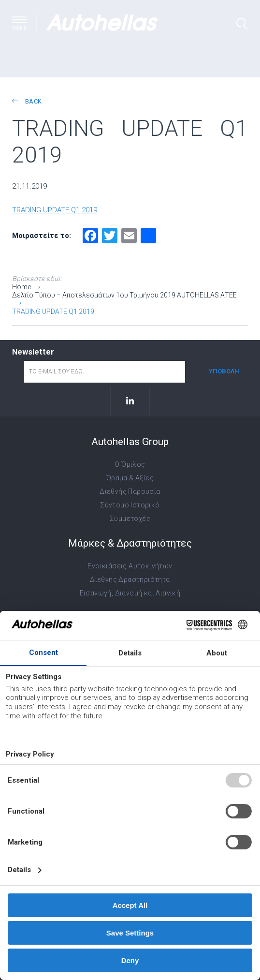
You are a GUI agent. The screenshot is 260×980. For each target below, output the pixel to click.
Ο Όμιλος (130, 464)
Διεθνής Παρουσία (130, 491)
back (27, 101)
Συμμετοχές (130, 519)
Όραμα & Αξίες (130, 478)
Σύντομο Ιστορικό (130, 505)
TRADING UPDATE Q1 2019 (55, 210)
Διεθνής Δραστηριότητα (130, 579)
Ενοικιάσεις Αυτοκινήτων (130, 566)
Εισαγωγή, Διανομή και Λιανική (130, 593)
